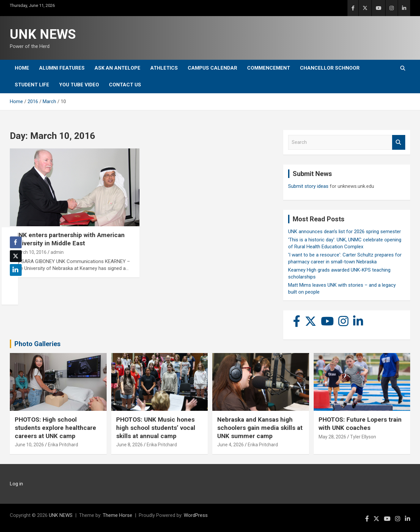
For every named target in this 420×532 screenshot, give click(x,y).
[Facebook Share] (16, 242)
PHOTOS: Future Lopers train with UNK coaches (360, 424)
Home (22, 68)
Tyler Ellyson (363, 437)
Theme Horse (117, 515)
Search (399, 142)
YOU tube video (79, 85)
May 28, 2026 (332, 437)
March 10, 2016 (31, 252)
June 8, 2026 (129, 445)
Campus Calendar (212, 68)
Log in (16, 484)
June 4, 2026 (231, 445)
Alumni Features (62, 68)
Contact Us (125, 85)
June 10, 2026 (29, 445)
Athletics (164, 68)
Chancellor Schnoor (330, 68)
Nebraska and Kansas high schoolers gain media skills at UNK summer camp (260, 428)
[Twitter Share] (16, 256)
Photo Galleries (38, 344)
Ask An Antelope (117, 68)
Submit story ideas (308, 186)
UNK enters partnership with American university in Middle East (70, 239)
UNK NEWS (43, 34)
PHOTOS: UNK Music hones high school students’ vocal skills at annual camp (156, 428)
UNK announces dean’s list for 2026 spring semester (345, 232)
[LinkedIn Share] (16, 270)
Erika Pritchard (63, 445)
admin (57, 252)
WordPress (196, 515)
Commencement (269, 68)
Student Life (32, 85)
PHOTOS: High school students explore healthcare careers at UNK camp (55, 428)
